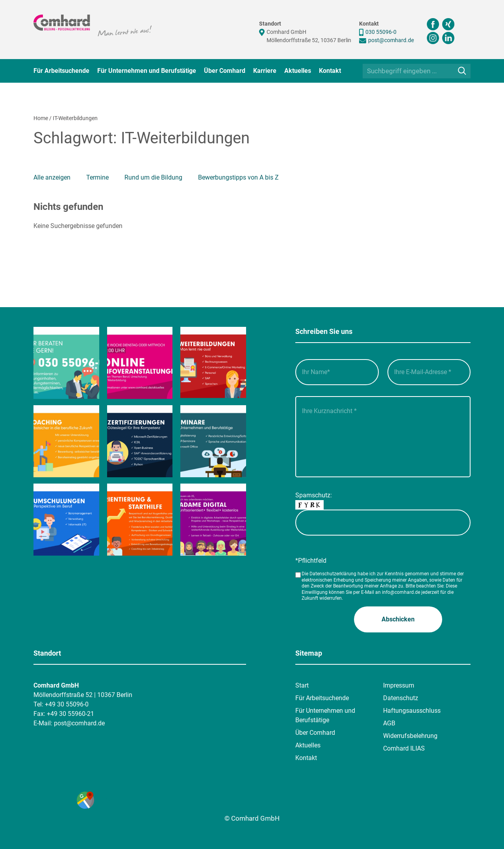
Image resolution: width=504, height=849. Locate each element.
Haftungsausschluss (412, 711)
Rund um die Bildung (153, 177)
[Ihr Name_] (337, 372)
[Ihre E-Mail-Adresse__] (429, 372)
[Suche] (462, 71)
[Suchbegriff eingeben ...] (417, 71)
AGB (389, 723)
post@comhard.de (391, 40)
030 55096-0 (381, 32)
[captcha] (383, 523)
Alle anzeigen (52, 177)
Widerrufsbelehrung (410, 736)
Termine (97, 177)
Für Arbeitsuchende (61, 71)
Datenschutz (401, 698)
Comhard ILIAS (404, 748)
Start (302, 685)
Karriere (265, 71)
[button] (398, 619)
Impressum (399, 685)
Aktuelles (298, 71)
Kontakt (330, 71)
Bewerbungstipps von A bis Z (238, 177)
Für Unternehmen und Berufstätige (147, 71)
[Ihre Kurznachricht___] (383, 437)
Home (41, 118)
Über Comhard (225, 71)
